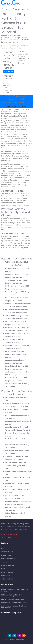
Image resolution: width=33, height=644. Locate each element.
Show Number (8, 71)
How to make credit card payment (13, 599)
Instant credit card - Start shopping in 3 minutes (15, 590)
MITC (3, 569)
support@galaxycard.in (9, 534)
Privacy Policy (6, 555)
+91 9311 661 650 (6, 537)
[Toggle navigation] (23, 3)
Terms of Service (7, 552)
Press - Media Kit (7, 572)
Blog (3, 548)
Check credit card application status (14, 603)
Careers (4, 562)
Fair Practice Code (8, 565)
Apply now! (24, 248)
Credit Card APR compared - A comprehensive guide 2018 (12, 595)
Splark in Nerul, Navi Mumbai (16, 427)
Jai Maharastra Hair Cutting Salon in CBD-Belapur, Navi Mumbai (16, 354)
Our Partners (6, 576)
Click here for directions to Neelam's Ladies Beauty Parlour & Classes (23, 57)
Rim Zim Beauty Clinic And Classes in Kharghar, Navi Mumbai (15, 466)
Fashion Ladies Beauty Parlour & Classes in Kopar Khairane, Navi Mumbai (18, 433)
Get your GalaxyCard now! (16, 106)
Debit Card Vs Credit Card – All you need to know (14, 607)
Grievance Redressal (9, 559)
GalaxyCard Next (7, 579)
